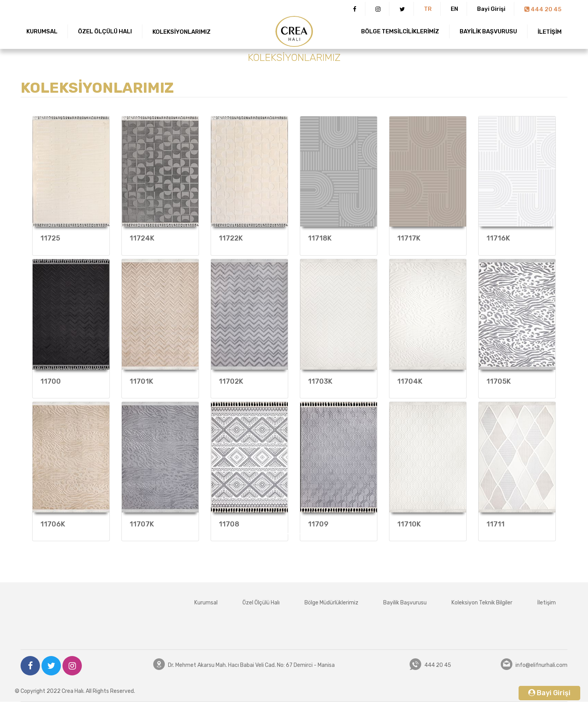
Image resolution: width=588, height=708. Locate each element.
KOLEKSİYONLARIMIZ (182, 32)
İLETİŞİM (550, 32)
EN (454, 9)
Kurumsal (206, 603)
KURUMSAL (42, 31)
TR (428, 9)
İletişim (546, 603)
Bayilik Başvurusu (405, 603)
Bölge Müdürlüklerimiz (331, 603)
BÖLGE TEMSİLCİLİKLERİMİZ (400, 31)
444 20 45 (543, 9)
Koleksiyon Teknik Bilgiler (482, 603)
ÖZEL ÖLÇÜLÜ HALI (105, 31)
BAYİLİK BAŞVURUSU (488, 31)
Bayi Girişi (491, 9)
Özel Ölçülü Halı (261, 603)
